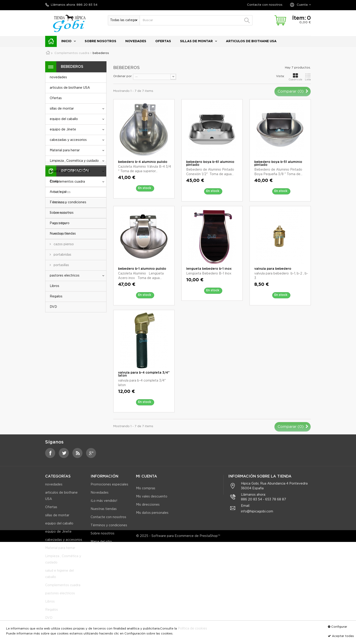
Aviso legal (58, 343)
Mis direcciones (148, 505)
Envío (54, 333)
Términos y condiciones (68, 354)
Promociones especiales (109, 488)
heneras (59, 203)
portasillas (61, 265)
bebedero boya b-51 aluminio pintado (278, 163)
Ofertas (163, 41)
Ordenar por (122, 76)
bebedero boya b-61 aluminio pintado (210, 163)
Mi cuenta (147, 476)
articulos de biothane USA (251, 41)
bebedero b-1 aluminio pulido (142, 269)
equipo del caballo (64, 119)
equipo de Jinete (63, 130)
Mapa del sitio (101, 546)
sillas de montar (196, 41)
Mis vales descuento (152, 497)
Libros (54, 286)
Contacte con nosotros (265, 5)
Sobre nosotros (100, 41)
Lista (308, 77)
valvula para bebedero (273, 269)
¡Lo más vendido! (104, 505)
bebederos (62, 192)
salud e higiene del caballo (70, 171)
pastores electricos (65, 276)
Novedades (100, 497)
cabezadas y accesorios (68, 140)
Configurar (339, 627)
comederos (62, 213)
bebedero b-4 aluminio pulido (143, 162)
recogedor (61, 234)
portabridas (62, 255)
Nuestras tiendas (63, 385)
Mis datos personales (152, 513)
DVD (53, 307)
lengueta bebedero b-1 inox (209, 269)
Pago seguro (60, 375)
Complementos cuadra (67, 182)
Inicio (66, 41)
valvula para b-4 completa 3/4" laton (144, 374)
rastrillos (59, 223)
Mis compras (146, 488)
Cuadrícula (295, 77)
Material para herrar (65, 150)
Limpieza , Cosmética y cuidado (74, 161)
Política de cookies (192, 629)
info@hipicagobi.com (257, 515)
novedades (136, 41)
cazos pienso (63, 244)
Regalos (56, 296)
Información (75, 322)
